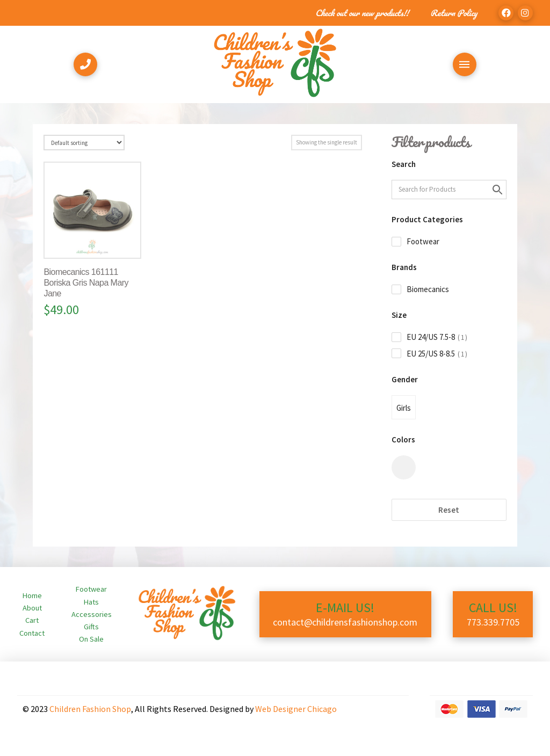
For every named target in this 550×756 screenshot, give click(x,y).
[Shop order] (84, 143)
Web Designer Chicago (296, 709)
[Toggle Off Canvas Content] (465, 64)
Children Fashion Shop (90, 709)
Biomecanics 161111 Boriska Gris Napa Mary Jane (86, 283)
